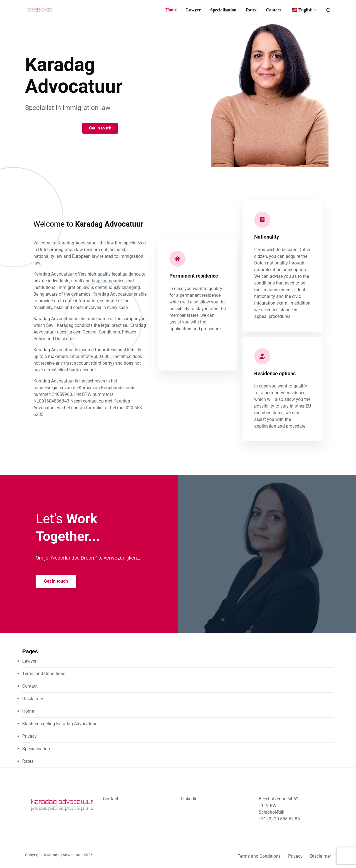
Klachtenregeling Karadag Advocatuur (59, 724)
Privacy (29, 736)
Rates (251, 10)
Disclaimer (33, 699)
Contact (273, 10)
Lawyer (193, 10)
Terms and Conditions (44, 674)
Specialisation (223, 10)
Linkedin (189, 799)
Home (171, 10)
